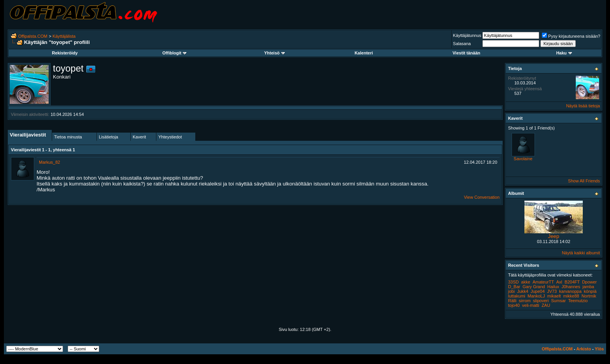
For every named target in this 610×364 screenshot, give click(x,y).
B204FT (572, 282)
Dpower (589, 282)
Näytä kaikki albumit (581, 253)
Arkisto (584, 349)
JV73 (552, 291)
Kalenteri (364, 53)
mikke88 (571, 296)
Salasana (462, 44)
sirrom (525, 301)
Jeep (554, 236)
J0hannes (571, 287)
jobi (511, 291)
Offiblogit (174, 53)
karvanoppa (570, 291)
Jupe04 (538, 291)
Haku (564, 53)
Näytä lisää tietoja (583, 106)
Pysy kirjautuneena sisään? (571, 36)
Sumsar (559, 301)
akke (526, 282)
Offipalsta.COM (33, 36)
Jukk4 (523, 291)
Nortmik (589, 296)
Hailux (553, 287)
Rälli (512, 301)
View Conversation (482, 197)
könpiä (590, 291)
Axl (559, 282)
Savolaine (523, 159)
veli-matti (531, 305)
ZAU (546, 305)
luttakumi (517, 296)
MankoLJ (536, 296)
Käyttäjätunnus (467, 35)
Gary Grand (534, 287)
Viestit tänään (466, 53)
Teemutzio (578, 301)
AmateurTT (543, 282)
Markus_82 (49, 162)
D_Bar (514, 287)
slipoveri (541, 301)
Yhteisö (274, 53)
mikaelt (554, 296)
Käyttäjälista (64, 36)
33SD (514, 282)
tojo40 (514, 305)
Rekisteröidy (65, 53)
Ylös (599, 349)
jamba (588, 287)
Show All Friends (584, 181)
